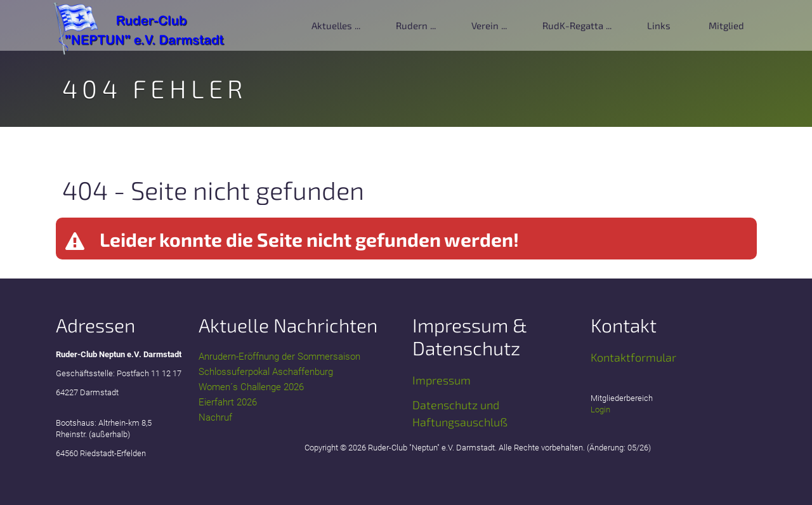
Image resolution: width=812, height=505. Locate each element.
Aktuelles (332, 25)
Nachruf (215, 417)
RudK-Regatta (573, 25)
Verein (485, 25)
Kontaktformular (633, 357)
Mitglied (726, 25)
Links (659, 25)
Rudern (412, 25)
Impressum (442, 380)
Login (600, 410)
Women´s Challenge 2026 (251, 387)
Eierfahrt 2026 (228, 402)
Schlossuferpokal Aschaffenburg (266, 372)
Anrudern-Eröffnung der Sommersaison (279, 357)
